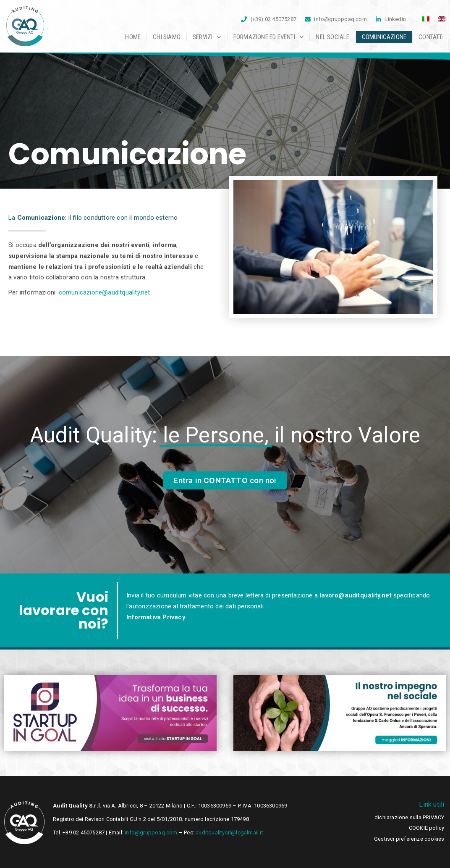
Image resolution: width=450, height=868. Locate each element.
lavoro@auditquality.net (356, 595)
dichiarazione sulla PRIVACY (409, 817)
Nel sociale (332, 37)
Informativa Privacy (156, 617)
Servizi (207, 37)
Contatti (431, 37)
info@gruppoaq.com (151, 832)
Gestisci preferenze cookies (409, 839)
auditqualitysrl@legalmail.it (229, 832)
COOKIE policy (427, 828)
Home (133, 37)
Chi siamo (167, 37)
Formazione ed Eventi (269, 37)
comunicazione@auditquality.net (105, 292)
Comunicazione (384, 37)
